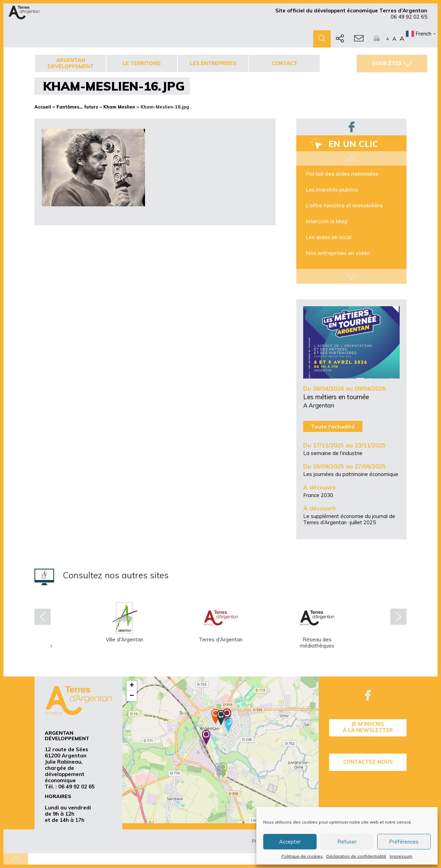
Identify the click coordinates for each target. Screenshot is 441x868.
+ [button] (132, 686)
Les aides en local (329, 237)
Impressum (401, 856)
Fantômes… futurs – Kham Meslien (96, 107)
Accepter (290, 842)
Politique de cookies (302, 856)
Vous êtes (392, 63)
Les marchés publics (332, 189)
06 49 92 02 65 (409, 17)
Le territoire (142, 63)
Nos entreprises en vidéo (338, 253)
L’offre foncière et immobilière (344, 205)
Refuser (347, 842)
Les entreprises (213, 63)
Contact (284, 63)
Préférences (404, 842)
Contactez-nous (368, 762)
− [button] (132, 696)
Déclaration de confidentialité (356, 856)
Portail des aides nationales (342, 174)
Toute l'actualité (333, 426)
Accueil (43, 107)
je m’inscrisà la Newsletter (368, 727)
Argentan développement (71, 63)
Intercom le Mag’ (327, 221)
